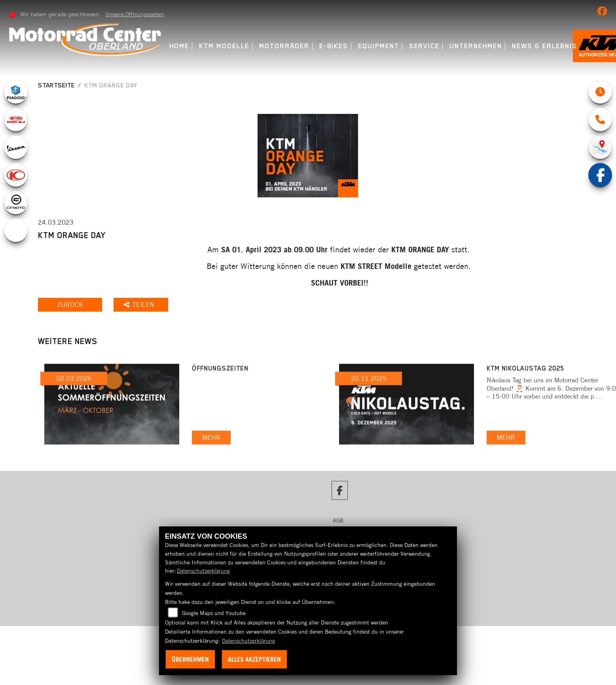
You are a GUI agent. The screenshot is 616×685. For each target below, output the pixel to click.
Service (424, 46)
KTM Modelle (224, 46)
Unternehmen (476, 46)
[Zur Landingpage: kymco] (16, 175)
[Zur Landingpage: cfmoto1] (16, 202)
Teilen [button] (141, 305)
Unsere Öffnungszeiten (135, 14)
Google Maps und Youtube (214, 613)
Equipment (378, 46)
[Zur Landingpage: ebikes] (16, 230)
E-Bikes (334, 46)
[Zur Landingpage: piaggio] (16, 92)
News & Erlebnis (545, 46)
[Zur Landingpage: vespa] (16, 147)
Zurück (71, 305)
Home (179, 46)
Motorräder (284, 46)
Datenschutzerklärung (203, 571)
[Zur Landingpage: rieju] (16, 119)
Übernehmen (190, 659)
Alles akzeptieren (254, 659)
